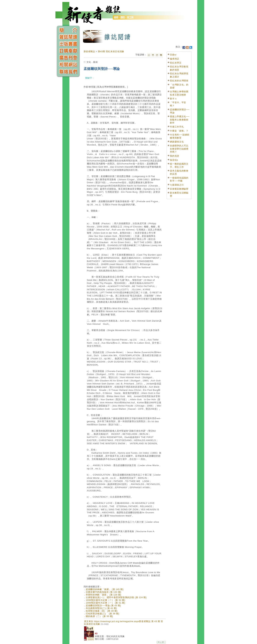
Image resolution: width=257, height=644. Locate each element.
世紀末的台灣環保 (179, 81)
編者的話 (175, 59)
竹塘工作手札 (177, 127)
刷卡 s (173, 99)
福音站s (174, 160)
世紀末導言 (176, 63)
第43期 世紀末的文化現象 (111, 51)
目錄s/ (173, 55)
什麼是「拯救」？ (179, 131)
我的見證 (175, 156)
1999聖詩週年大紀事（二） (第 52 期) (105, 600)
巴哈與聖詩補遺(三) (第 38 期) (103, 614)
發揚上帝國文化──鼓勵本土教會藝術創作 (180, 120)
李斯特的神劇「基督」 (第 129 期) (103, 595)
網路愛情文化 (177, 142)
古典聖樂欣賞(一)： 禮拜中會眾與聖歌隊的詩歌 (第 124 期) (116, 597)
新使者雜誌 (89, 51)
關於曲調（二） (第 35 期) (99, 616)
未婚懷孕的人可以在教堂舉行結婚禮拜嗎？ (179, 149)
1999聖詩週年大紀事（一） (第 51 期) (105, 603)
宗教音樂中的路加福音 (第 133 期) (103, 592)
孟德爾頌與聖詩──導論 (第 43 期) (103, 606)
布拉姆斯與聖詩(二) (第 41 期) (101, 608)
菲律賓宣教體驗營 (179, 189)
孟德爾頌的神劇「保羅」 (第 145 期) (105, 589)
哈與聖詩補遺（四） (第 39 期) (102, 611)
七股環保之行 (177, 185)
